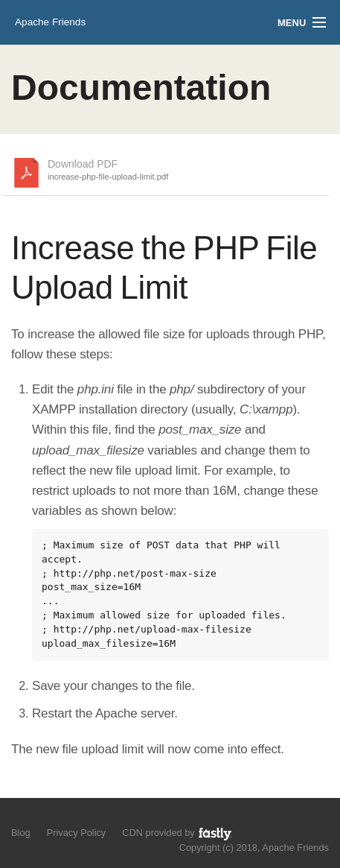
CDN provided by (177, 833)
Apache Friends (50, 22)
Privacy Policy (77, 833)
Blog (21, 833)
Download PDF (108, 171)
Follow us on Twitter (20, 816)
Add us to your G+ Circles (72, 816)
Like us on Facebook (46, 816)
